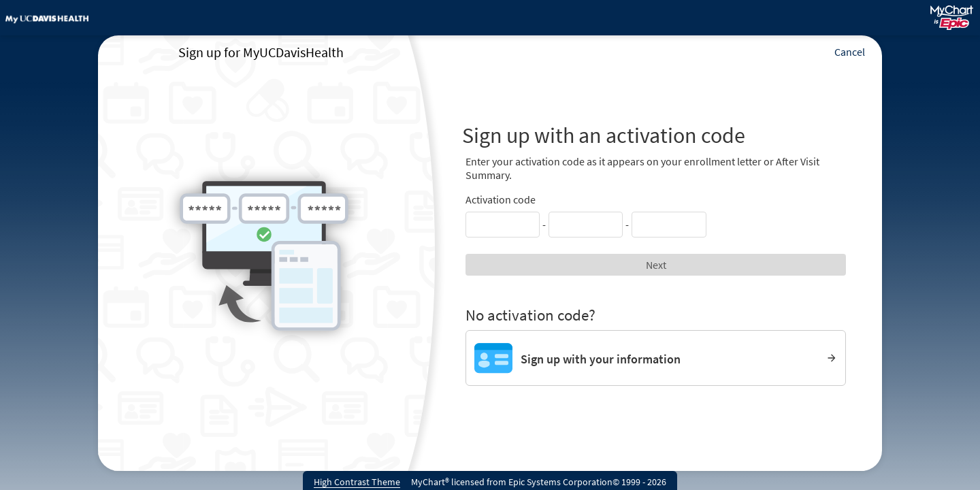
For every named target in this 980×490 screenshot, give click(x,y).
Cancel (850, 52)
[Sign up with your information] (656, 358)
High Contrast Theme (357, 482)
